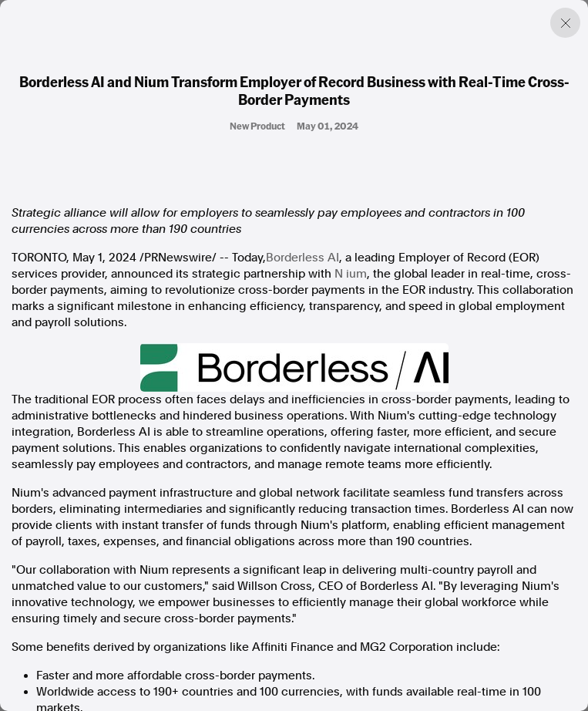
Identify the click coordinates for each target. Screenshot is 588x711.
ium (356, 274)
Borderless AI (302, 258)
